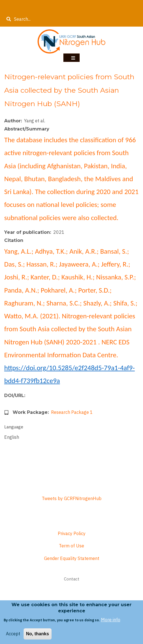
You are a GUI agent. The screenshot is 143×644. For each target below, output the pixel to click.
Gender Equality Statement (72, 558)
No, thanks (38, 635)
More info (111, 620)
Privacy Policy (72, 533)
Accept (13, 634)
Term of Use (71, 546)
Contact (72, 579)
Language (14, 427)
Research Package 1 (72, 412)
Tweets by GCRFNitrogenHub (72, 498)
